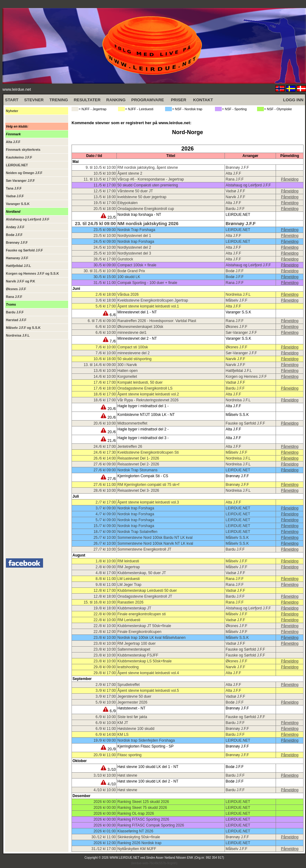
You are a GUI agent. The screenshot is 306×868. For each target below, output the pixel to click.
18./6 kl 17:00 (105, 394)
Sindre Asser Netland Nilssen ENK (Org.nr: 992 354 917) (185, 858)
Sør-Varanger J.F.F (241, 333)
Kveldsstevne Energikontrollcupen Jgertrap (153, 300)
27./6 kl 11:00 (105, 485)
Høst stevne (127, 775)
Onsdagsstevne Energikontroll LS (145, 388)
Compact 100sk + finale (137, 265)
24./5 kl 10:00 (105, 247)
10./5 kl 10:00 (105, 173)
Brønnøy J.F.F (237, 168)
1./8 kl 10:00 (106, 561)
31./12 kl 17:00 (104, 849)
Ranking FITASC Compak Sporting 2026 (151, 825)
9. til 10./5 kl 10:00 (101, 168)
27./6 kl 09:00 (105, 464)
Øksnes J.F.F (236, 327)
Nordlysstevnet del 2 (134, 247)
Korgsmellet (127, 377)
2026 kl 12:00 (105, 843)
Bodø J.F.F (234, 271)
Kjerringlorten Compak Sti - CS (143, 476)
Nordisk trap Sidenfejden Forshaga (146, 740)
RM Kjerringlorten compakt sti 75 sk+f (148, 485)
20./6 (108, 409)
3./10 (108, 770)
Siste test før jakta (132, 717)
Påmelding (290, 179)
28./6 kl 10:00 (105, 491)
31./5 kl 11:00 (105, 283)
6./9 (109, 711)
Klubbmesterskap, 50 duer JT (142, 573)
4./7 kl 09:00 (106, 514)
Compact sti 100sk (133, 347)
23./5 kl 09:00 (105, 230)
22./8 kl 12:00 (105, 632)
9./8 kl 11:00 (106, 585)
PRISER (179, 100)
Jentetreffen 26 (130, 447)
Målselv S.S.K (237, 415)
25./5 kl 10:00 (105, 253)
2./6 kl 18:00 (106, 294)
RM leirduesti (128, 561)
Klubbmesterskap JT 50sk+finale (144, 626)
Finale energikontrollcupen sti (142, 614)
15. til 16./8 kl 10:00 (100, 602)
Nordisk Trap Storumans (137, 470)
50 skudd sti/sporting (134, 359)
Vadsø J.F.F (235, 191)
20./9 (108, 749)
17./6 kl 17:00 (105, 382)
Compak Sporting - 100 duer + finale (147, 283)
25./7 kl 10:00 (105, 538)
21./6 (108, 441)
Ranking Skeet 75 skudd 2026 (142, 808)
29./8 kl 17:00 (105, 673)
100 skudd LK (129, 277)
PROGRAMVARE (148, 100)
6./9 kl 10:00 (106, 717)
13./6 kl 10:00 (105, 371)
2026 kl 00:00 (105, 802)
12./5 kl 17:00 (105, 191)
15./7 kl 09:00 (105, 526)
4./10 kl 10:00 (105, 790)
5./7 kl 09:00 (106, 520)
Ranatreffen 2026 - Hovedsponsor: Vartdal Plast (157, 321)
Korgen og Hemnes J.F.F (246, 377)
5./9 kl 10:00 (106, 702)
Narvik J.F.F (235, 197)
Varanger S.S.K (238, 312)
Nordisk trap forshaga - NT (139, 215)
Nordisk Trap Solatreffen (137, 532)
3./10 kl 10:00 (105, 775)
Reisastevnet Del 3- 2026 (138, 491)
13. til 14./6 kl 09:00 (100, 365)
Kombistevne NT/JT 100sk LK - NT (146, 415)
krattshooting (128, 667)
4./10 (108, 784)
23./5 (108, 217)
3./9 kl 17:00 (106, 691)
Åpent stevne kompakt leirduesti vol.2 (148, 394)
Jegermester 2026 (132, 702)
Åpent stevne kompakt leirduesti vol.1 (148, 306)
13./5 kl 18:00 (105, 197)
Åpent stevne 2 (130, 173)
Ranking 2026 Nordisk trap (139, 843)
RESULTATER (87, 100)
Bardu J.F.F (235, 209)
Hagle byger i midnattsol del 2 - (143, 429)
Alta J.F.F (233, 173)
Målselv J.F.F (236, 300)
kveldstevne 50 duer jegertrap (142, 197)
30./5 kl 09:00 (105, 265)
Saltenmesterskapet (134, 649)
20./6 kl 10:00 (105, 423)
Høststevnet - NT (131, 708)
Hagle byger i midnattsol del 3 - (143, 438)
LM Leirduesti (129, 579)
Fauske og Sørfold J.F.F (245, 423)
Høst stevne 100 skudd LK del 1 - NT (148, 767)
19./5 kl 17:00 (105, 203)
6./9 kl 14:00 (106, 735)
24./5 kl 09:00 (105, 242)
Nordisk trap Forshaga (136, 242)
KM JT (123, 723)
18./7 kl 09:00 (105, 532)
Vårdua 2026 (128, 294)
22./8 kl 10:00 (105, 620)
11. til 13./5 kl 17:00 (100, 179)
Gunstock (125, 259)
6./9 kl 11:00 (106, 729)
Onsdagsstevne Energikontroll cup (146, 209)
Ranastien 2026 (130, 602)
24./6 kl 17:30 (105, 452)
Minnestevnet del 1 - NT (137, 312)
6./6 (109, 315)
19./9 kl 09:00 (105, 740)
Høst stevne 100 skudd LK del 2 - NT (148, 781)
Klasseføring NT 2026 (135, 831)
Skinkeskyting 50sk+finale (139, 837)
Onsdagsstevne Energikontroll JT (145, 596)
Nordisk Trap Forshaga (136, 230)
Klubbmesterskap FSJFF (138, 655)
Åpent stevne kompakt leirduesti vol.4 (148, 673)
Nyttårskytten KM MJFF (137, 849)
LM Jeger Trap (129, 585)
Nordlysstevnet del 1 (134, 236)
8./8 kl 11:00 (106, 579)
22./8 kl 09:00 (105, 614)
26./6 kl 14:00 (105, 458)
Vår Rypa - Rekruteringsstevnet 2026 (148, 400)
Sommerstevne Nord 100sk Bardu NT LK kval (155, 538)
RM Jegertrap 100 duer (136, 643)
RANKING (116, 100)
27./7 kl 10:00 (105, 549)
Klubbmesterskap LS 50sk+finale (144, 661)
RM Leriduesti (129, 620)
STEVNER (34, 100)
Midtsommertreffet (132, 423)
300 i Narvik (127, 365)
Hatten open (127, 371)
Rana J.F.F (234, 179)
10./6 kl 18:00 (105, 359)
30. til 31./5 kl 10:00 (100, 271)
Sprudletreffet (129, 685)
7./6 (109, 341)
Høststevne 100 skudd (136, 729)
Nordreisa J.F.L (238, 294)
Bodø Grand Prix (131, 271)
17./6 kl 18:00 (105, 388)
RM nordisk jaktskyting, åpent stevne (148, 168)
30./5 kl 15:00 (105, 277)
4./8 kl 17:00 (106, 573)
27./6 (108, 479)
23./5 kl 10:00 (105, 236)
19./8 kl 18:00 (105, 608)
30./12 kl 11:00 (104, 837)
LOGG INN (293, 100)
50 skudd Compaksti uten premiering (148, 185)
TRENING (59, 100)
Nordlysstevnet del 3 (134, 253)
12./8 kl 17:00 (105, 591)
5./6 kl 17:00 (106, 306)
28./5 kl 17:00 (105, 259)
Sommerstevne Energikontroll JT (144, 549)
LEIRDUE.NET (238, 215)
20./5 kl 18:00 (105, 209)
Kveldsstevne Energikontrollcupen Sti (148, 452)
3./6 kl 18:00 (106, 300)
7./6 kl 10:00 (106, 347)
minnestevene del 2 (133, 353)
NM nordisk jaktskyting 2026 (148, 224)
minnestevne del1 (132, 333)
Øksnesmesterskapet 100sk (140, 327)
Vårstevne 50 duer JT (135, 191)
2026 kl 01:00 (105, 831)
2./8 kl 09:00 (106, 567)
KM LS (123, 735)
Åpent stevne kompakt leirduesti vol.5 (148, 691)
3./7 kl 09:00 (106, 508)
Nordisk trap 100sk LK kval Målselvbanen (151, 638)
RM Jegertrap (129, 567)
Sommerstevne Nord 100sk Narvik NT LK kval (155, 543)
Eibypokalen (127, 203)
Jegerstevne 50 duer (134, 696)
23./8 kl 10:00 (105, 638)
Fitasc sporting (129, 755)
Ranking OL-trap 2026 (136, 813)
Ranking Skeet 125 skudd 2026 (143, 802)
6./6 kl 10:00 (106, 327)
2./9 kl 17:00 (106, 685)
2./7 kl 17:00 (106, 502)
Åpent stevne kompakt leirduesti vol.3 (148, 502)
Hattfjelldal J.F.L (239, 371)
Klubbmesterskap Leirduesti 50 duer (147, 591)
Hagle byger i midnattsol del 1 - (143, 406)
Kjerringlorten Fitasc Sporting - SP (145, 746)
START (12, 100)
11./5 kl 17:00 (105, 185)
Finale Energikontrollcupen (139, 632)
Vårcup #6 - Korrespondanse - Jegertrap (151, 179)
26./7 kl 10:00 (105, 543)
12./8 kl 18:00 (105, 596)
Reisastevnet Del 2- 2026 (138, 464)
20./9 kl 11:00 (105, 755)
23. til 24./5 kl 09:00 (95, 224)
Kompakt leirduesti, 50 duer (140, 382)
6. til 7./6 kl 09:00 (102, 321)
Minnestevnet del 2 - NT (137, 338)
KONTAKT (203, 100)
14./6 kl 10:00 (105, 377)
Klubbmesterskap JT (134, 608)
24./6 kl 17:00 (105, 447)
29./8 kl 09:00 (105, 667)
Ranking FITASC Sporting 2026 (143, 819)
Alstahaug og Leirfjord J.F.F (248, 185)
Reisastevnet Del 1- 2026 (138, 458)
